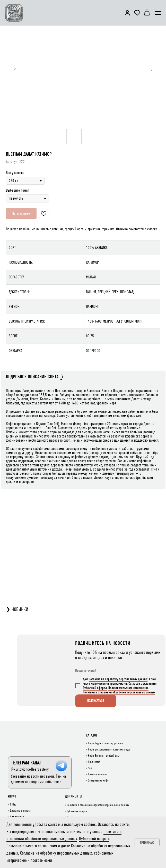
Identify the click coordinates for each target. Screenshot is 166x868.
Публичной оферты (95, 688)
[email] (116, 670)
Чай (90, 768)
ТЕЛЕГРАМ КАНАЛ (26, 763)
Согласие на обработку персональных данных (118, 679)
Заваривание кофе (98, 781)
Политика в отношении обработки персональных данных (98, 805)
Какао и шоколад (98, 775)
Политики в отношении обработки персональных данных (119, 692)
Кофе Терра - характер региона (105, 744)
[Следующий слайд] (151, 70)
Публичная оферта (77, 811)
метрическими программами (109, 683)
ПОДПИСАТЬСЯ (96, 701)
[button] (127, 13)
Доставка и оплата (20, 811)
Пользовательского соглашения (128, 688)
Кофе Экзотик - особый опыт (104, 756)
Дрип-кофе (94, 762)
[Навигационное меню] (158, 13)
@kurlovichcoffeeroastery (30, 769)
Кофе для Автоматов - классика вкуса (109, 750)
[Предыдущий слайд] (15, 70)
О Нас (13, 805)
